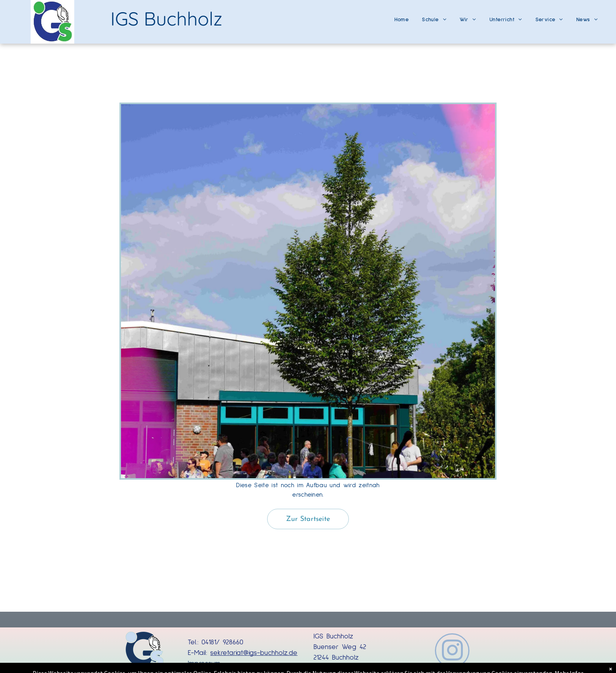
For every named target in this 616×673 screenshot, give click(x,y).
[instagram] (452, 652)
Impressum (204, 664)
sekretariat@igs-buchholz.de (254, 653)
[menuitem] (402, 17)
